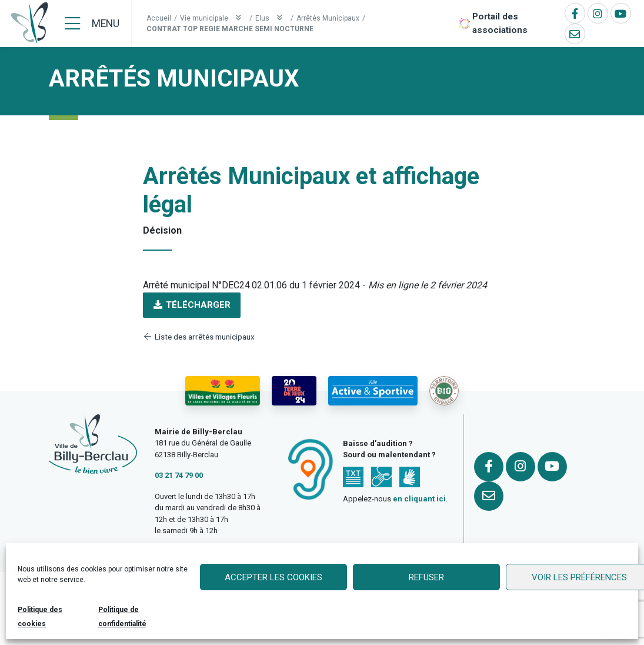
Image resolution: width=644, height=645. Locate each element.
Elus (271, 18)
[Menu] (92, 24)
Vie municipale (213, 18)
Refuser (426, 577)
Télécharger (192, 305)
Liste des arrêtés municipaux (199, 337)
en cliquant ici (419, 499)
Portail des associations (500, 23)
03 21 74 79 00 (179, 475)
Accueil (159, 18)
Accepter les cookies (273, 577)
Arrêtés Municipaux (328, 18)
